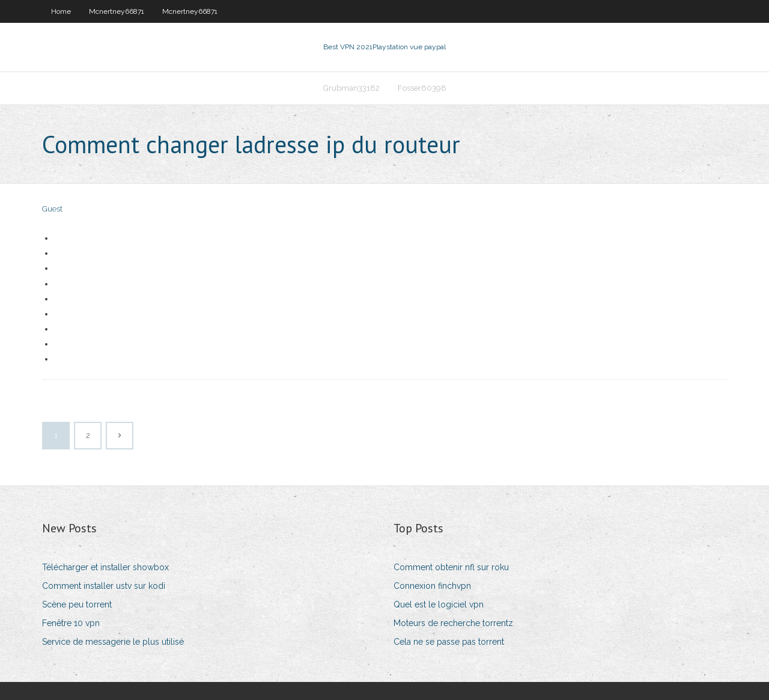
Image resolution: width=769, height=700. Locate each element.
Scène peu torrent (77, 604)
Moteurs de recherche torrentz (453, 623)
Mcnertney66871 (117, 11)
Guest (52, 209)
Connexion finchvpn (432, 586)
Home (61, 11)
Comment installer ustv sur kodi (104, 586)
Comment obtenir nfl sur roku (451, 567)
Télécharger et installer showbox (105, 567)
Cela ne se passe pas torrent (449, 642)
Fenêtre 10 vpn (71, 623)
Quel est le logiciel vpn (439, 604)
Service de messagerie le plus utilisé (113, 642)
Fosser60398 (422, 88)
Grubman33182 (351, 88)
